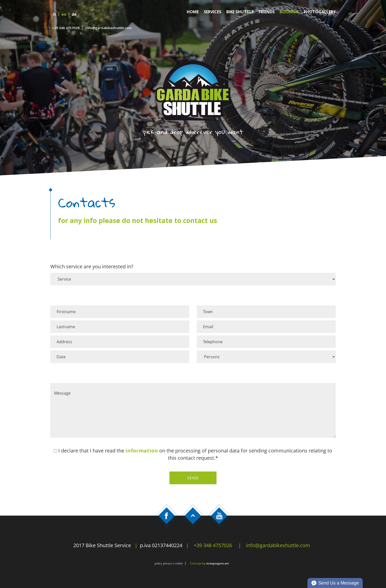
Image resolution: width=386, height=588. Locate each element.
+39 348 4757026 (66, 28)
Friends (267, 12)
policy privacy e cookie (169, 563)
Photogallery (320, 12)
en (64, 14)
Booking (289, 12)
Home (193, 12)
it (54, 14)
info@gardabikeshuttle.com (109, 28)
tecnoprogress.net (218, 563)
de (74, 14)
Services (213, 12)
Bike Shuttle (240, 12)
